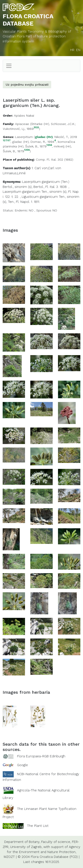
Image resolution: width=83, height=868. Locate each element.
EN (78, 50)
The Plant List (38, 826)
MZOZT (9, 857)
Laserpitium (24, 137)
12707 (7, 141)
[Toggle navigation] (9, 66)
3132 (36, 128)
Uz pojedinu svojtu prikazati (27, 84)
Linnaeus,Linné (14, 173)
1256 (49, 145)
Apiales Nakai (24, 116)
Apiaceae (22, 124)
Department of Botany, (22, 842)
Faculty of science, (56, 842)
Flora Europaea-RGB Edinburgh (41, 756)
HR (72, 50)
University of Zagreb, (26, 847)
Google (22, 765)
